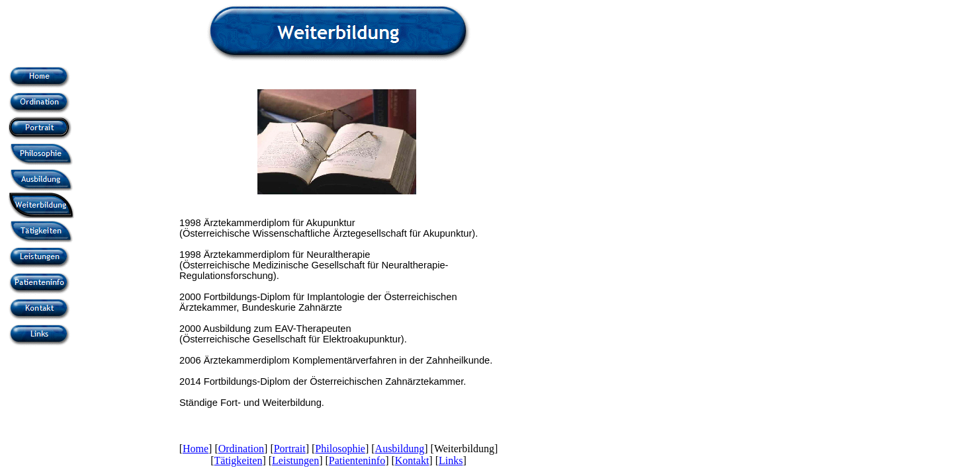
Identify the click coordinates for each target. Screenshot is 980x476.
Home (196, 449)
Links (451, 460)
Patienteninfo (357, 460)
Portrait (290, 449)
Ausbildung (400, 449)
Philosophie (340, 449)
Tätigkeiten (239, 460)
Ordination (241, 449)
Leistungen (295, 460)
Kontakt (412, 460)
